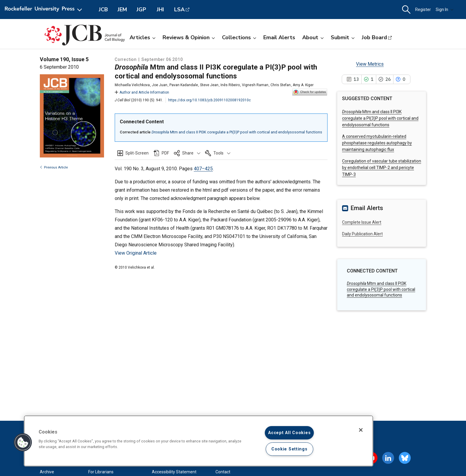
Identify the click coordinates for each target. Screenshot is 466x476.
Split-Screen (137, 153)
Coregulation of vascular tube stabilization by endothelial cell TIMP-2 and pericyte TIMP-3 (382, 168)
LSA (179, 10)
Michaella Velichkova (132, 85)
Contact (223, 472)
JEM (122, 10)
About (313, 37)
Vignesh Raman (255, 85)
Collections (239, 37)
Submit (343, 37)
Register (423, 10)
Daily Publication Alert (362, 234)
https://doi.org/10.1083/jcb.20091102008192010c (210, 100)
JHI (160, 10)
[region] (199, 441)
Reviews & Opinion (189, 37)
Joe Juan (160, 85)
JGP (141, 10)
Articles (143, 37)
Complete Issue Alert (362, 222)
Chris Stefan (281, 85)
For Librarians (101, 472)
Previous (54, 167)
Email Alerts (279, 37)
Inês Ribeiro (230, 85)
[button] (406, 10)
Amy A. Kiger (303, 85)
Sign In (445, 10)
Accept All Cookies (289, 433)
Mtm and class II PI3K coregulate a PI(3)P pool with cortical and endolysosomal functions (237, 132)
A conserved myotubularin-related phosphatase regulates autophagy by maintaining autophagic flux (377, 143)
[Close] (361, 430)
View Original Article (136, 253)
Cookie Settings (289, 449)
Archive (47, 472)
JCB (103, 10)
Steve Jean (209, 85)
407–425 (203, 169)
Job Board (374, 37)
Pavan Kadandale (184, 85)
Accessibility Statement (174, 472)
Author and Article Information (142, 92)
